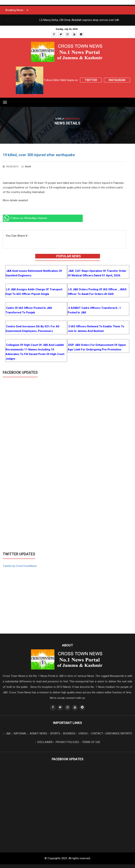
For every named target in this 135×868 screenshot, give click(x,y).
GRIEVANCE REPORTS (118, 733)
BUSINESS (68, 733)
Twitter (91, 80)
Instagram (117, 80)
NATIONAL (19, 733)
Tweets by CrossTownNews (20, 566)
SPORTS (54, 733)
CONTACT (96, 733)
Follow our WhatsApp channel (25, 218)
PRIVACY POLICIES (66, 742)
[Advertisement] (67, 523)
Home (60, 119)
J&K (7, 733)
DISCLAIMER (44, 742)
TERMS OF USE (90, 742)
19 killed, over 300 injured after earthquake (39, 155)
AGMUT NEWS (37, 733)
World (26, 167)
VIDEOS (82, 733)
